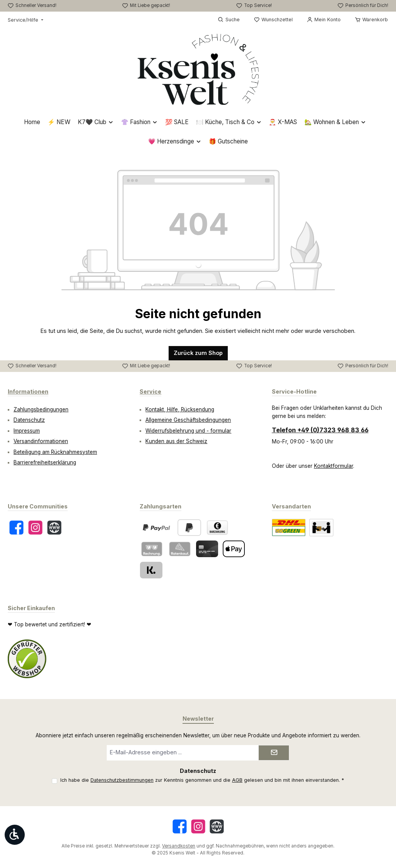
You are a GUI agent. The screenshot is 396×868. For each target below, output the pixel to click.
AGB (237, 780)
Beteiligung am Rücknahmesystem (55, 452)
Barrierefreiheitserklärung (45, 462)
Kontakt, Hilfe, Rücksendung (180, 409)
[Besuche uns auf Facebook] (16, 528)
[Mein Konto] (324, 20)
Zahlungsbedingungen (41, 409)
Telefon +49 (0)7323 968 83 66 (320, 430)
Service (150, 391)
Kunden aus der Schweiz (176, 441)
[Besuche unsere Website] (54, 528)
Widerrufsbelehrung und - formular (188, 431)
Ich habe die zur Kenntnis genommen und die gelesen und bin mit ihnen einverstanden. (202, 780)
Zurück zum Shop (198, 353)
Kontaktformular (334, 466)
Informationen (28, 391)
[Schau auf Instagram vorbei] (35, 528)
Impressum (27, 431)
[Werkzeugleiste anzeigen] (15, 835)
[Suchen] (229, 20)
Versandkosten (179, 846)
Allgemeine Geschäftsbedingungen (188, 420)
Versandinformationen (41, 441)
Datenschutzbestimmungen (122, 780)
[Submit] (274, 753)
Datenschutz (29, 420)
